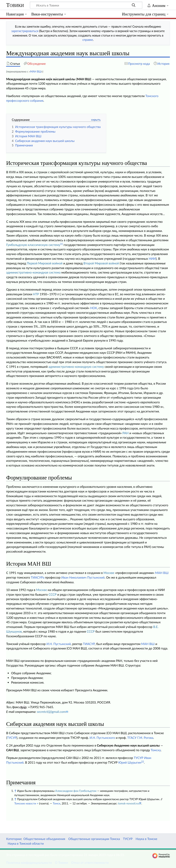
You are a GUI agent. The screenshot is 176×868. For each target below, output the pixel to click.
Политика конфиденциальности (29, 863)
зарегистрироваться (25, 31)
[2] (143, 761)
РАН (125, 433)
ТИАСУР (89, 644)
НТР (36, 294)
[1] (62, 244)
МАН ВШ (36, 71)
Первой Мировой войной (45, 263)
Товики (15, 5)
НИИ (152, 259)
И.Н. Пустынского (102, 738)
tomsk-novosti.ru (128, 803)
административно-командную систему (76, 367)
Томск (57, 803)
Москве (109, 573)
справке (88, 40)
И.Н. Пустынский (59, 644)
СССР (52, 594)
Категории (13, 839)
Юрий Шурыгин (130, 762)
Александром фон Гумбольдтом (76, 791)
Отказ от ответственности (90, 863)
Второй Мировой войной (101, 263)
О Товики (62, 863)
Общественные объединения (44, 839)
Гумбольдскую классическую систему (33, 245)
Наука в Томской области (26, 843)
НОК (94, 308)
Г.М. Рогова (145, 738)
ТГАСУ (132, 738)
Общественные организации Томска (94, 839)
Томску (156, 750)
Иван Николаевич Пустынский (83, 577)
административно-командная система (33, 272)
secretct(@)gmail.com (51, 712)
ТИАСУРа (38, 577)
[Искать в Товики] (86, 5)
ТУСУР (12, 738)
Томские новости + (26, 803)
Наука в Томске (146, 839)
